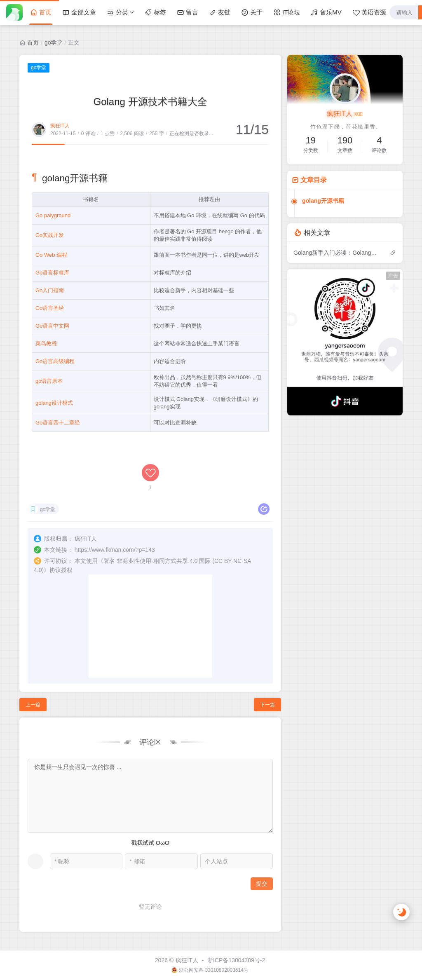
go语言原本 (49, 381)
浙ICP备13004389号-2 (236, 960)
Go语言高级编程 (55, 361)
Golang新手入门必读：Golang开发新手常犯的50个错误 (337, 253)
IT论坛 (287, 12)
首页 (41, 12)
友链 (220, 12)
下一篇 (267, 705)
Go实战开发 (50, 235)
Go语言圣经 (50, 308)
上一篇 (33, 705)
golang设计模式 (54, 403)
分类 (117, 12)
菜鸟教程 (46, 343)
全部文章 (79, 12)
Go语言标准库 (52, 273)
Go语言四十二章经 (58, 423)
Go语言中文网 (52, 326)
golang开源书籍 (323, 201)
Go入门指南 (50, 290)
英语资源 (369, 12)
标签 (155, 12)
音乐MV (326, 12)
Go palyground (53, 215)
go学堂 (54, 42)
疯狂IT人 (60, 126)
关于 (252, 12)
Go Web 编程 (51, 255)
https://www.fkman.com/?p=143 (115, 550)
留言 (188, 12)
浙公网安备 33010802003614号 (214, 970)
